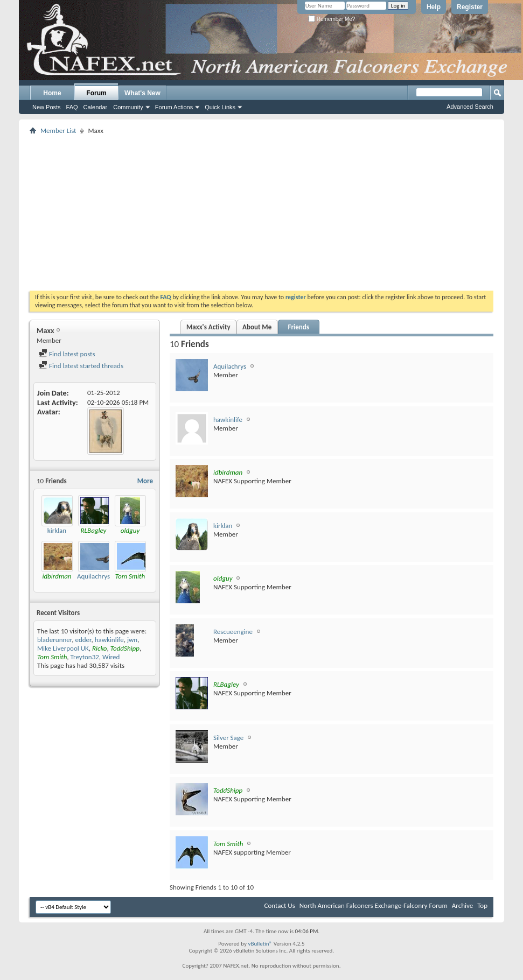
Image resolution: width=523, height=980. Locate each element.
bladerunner (54, 640)
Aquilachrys (93, 576)
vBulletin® (260, 944)
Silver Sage (228, 738)
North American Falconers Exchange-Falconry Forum (374, 905)
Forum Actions (174, 107)
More (145, 481)
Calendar (96, 107)
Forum (96, 93)
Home (52, 93)
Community (128, 107)
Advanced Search (470, 107)
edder (83, 640)
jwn (132, 640)
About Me (257, 327)
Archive (462, 905)
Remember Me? (332, 19)
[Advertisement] (232, 213)
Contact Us (280, 905)
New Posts (47, 107)
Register (470, 7)
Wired (111, 657)
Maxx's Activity (208, 327)
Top (482, 905)
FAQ (72, 107)
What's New (142, 93)
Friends (298, 327)
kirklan (57, 530)
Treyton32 (85, 657)
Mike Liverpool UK (63, 648)
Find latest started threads (81, 366)
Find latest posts (67, 354)
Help (434, 7)
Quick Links (220, 107)
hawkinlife (109, 640)
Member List (58, 131)
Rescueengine (233, 632)
